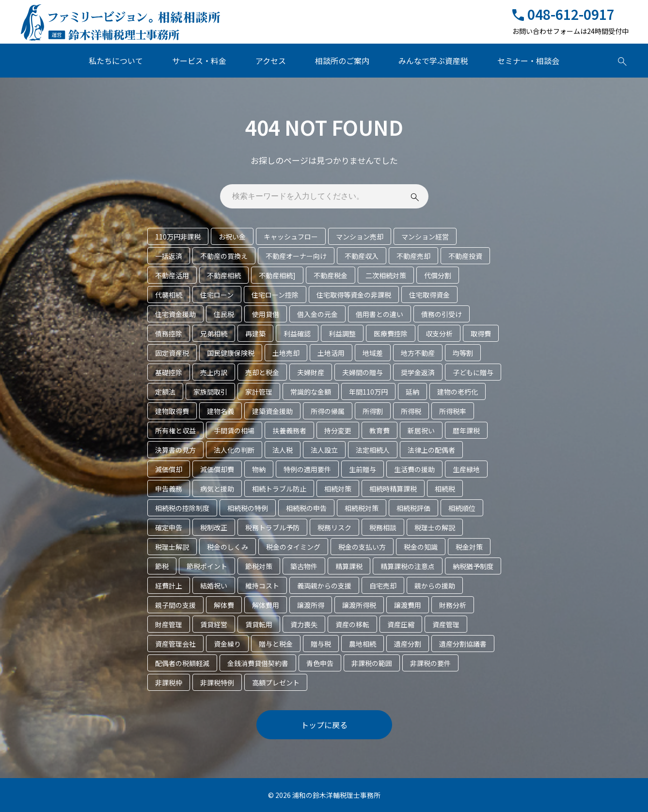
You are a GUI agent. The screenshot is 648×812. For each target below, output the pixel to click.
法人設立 (324, 450)
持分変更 (338, 430)
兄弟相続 (214, 334)
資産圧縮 (401, 624)
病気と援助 (217, 489)
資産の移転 (352, 624)
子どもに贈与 (473, 372)
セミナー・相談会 (528, 61)
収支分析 (439, 334)
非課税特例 (217, 683)
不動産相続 (224, 275)
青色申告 (320, 663)
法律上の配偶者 (431, 450)
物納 (259, 469)
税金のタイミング (293, 547)
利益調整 (342, 334)
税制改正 (214, 527)
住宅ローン (217, 295)
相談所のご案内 (342, 61)
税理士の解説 (435, 527)
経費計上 (169, 586)
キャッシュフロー (291, 237)
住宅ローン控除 (275, 295)
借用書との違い (379, 314)
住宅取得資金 (429, 295)
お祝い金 (232, 237)
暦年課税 (466, 430)
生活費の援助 (414, 469)
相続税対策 (362, 508)
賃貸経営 (214, 624)
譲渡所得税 (359, 605)
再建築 (255, 334)
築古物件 (304, 566)
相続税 (445, 489)
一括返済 (169, 256)
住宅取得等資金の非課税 (354, 295)
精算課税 (349, 566)
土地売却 (286, 353)
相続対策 (338, 489)
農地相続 (363, 644)
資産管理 (446, 624)
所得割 (373, 411)
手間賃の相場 (234, 430)
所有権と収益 (175, 430)
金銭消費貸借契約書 (258, 663)
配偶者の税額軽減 (182, 663)
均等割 (463, 353)
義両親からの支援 (324, 586)
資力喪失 (304, 624)
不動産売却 (413, 256)
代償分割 (438, 275)
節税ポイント (207, 566)
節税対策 (259, 566)
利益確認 (297, 334)
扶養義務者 (289, 430)
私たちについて (116, 61)
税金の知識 (421, 547)
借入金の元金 (317, 314)
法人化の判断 (234, 450)
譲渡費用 (408, 605)
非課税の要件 (430, 663)
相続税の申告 (306, 508)
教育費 (379, 430)
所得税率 (453, 411)
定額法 (165, 392)
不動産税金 (331, 275)
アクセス (271, 61)
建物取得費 (172, 411)
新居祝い (421, 430)
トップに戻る (324, 725)
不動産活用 (172, 275)
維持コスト (262, 586)
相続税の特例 (248, 508)
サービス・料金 (199, 61)
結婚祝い (214, 586)
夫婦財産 (311, 372)
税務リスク (334, 527)
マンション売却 (360, 237)
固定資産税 (172, 353)
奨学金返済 (418, 372)
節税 (162, 566)
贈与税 (321, 644)
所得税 (411, 411)
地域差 (373, 353)
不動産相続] (277, 275)
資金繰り (227, 644)
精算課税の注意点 (408, 566)
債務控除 (169, 334)
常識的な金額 (311, 392)
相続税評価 (413, 508)
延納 (412, 392)
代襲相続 (169, 295)
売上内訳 (214, 372)
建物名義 (221, 411)
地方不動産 (418, 353)
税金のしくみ (228, 547)
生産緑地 (466, 469)
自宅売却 (383, 586)
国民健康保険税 (231, 353)
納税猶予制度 (473, 566)
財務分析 (453, 605)
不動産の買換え (224, 256)
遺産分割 (408, 644)
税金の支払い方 (362, 547)
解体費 (224, 605)
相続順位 (462, 508)
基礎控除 (169, 372)
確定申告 (169, 527)
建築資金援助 (272, 411)
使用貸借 (266, 314)
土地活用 (331, 353)
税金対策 (469, 547)
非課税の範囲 (372, 663)
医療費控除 (391, 334)
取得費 (481, 334)
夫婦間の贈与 (363, 372)
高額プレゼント (276, 683)
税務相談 (383, 527)
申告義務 (169, 489)
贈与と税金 (276, 644)
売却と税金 (262, 372)
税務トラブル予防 (272, 527)
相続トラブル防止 (279, 489)
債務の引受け (442, 314)
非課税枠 (169, 683)
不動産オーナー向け (296, 256)
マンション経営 (425, 237)
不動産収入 (362, 256)
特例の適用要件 (307, 469)
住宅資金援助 (175, 314)
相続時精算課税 (393, 489)
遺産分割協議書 (463, 644)
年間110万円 (368, 392)
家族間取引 (210, 392)
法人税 (283, 450)
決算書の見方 (175, 450)
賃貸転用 (259, 624)
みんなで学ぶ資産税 (433, 61)
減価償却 (169, 469)
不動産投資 (465, 256)
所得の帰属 (328, 411)
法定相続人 (373, 450)
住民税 (224, 314)
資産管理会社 (175, 644)
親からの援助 (435, 586)
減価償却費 (217, 469)
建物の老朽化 (458, 392)
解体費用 (266, 605)
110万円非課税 (178, 237)
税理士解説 (172, 547)
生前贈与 (363, 469)
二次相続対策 (386, 275)
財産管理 (169, 624)
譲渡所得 (311, 605)
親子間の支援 (175, 605)
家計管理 (259, 392)
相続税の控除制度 (182, 508)
